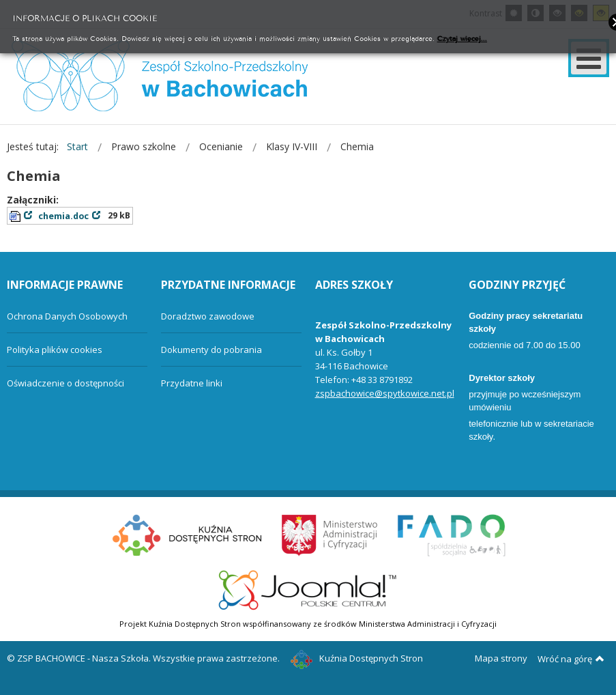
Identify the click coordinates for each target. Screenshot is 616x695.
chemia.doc (63, 216)
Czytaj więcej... (462, 38)
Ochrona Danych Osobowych (67, 316)
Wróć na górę (571, 659)
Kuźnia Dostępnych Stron (357, 658)
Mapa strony (501, 658)
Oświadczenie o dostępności (65, 383)
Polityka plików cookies (55, 350)
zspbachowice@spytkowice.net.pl (385, 393)
